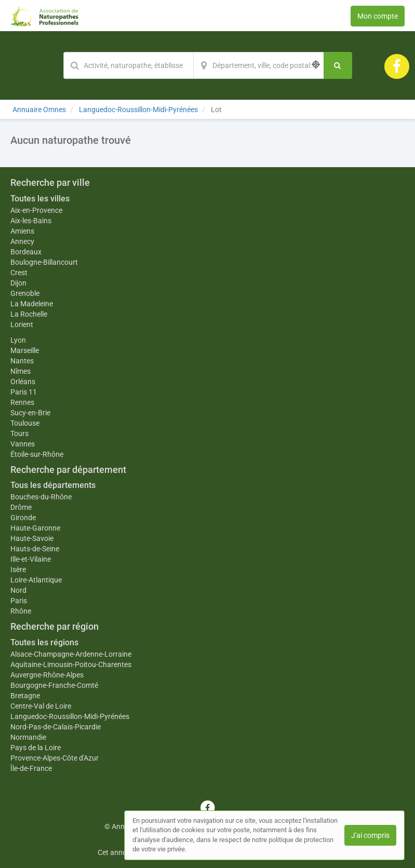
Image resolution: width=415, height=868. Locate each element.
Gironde (23, 518)
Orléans (23, 382)
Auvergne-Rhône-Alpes (47, 675)
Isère (18, 569)
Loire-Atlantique (36, 580)
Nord (18, 590)
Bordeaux (26, 252)
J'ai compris (370, 835)
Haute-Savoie (32, 538)
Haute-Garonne (35, 528)
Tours (19, 433)
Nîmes (21, 371)
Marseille (25, 350)
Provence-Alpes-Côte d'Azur (55, 758)
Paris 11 (24, 392)
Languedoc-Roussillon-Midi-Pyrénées (70, 716)
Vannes (23, 444)
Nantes (22, 361)
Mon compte (378, 16)
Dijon (18, 283)
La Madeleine (32, 304)
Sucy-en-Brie (30, 413)
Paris (19, 601)
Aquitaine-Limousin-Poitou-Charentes (71, 664)
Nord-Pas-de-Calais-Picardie (56, 727)
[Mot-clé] (128, 65)
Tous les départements (53, 485)
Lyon (18, 340)
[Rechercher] (338, 65)
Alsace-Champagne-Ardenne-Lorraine (71, 654)
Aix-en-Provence (36, 210)
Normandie (28, 737)
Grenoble (25, 293)
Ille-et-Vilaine (31, 559)
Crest (19, 273)
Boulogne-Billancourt (44, 262)
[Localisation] (259, 65)
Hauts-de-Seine (35, 549)
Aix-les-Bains (31, 221)
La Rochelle (29, 314)
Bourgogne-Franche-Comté (54, 685)
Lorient (22, 324)
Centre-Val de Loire (41, 706)
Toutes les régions (44, 642)
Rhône (21, 611)
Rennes (22, 402)
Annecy (22, 241)
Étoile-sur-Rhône (37, 454)
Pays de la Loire (36, 748)
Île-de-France (31, 768)
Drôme (21, 507)
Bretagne (25, 696)
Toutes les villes (40, 199)
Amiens (22, 231)
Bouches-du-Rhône (41, 497)
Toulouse (25, 423)
